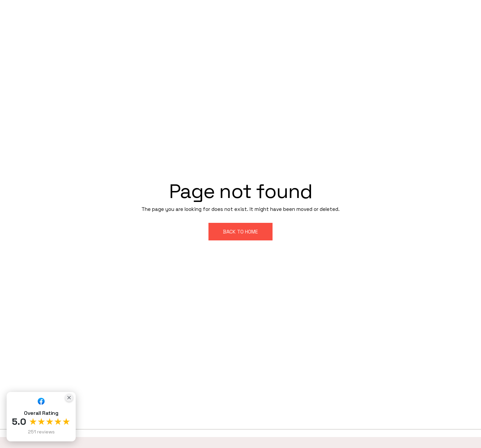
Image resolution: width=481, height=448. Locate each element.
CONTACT (458, 24)
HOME (222, 13)
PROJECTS (321, 13)
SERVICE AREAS (444, 13)
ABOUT (250, 13)
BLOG (353, 13)
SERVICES (283, 13)
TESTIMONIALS (392, 13)
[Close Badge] (69, 398)
